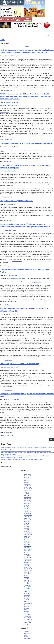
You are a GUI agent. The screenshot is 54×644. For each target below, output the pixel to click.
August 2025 (27, 477)
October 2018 (27, 572)
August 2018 (27, 574)
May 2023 (26, 508)
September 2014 (28, 605)
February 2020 (28, 557)
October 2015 (27, 592)
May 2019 (26, 562)
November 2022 (28, 517)
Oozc (3, 40)
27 (11, 435)
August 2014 (27, 606)
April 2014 (27, 613)
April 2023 (27, 510)
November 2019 (28, 561)
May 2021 (26, 541)
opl (14, 204)
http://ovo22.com (37, 282)
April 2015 (27, 602)
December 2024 (28, 489)
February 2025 (28, 486)
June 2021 (27, 539)
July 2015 (26, 597)
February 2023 (28, 512)
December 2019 (28, 559)
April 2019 (27, 564)
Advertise (5, 45)
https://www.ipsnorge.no (13, 370)
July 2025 (26, 479)
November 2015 (28, 590)
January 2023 (27, 513)
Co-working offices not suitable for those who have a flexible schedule (26, 143)
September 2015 (28, 593)
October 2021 (27, 536)
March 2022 (27, 530)
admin (18, 56)
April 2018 (27, 580)
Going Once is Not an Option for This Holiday (16, 201)
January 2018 (27, 582)
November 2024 (28, 491)
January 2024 (27, 499)
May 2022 (26, 526)
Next (13, 435)
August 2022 (27, 522)
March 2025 (27, 484)
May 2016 (26, 584)
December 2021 (28, 533)
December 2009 (28, 619)
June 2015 (27, 598)
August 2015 (27, 595)
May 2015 (26, 600)
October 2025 (27, 474)
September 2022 (28, 520)
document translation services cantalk (16, 279)
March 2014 (27, 615)
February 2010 (28, 616)
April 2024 (27, 495)
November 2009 (28, 621)
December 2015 (28, 588)
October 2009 (27, 623)
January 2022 (27, 531)
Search (3, 437)
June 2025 (27, 481)
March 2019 (27, 566)
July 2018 (26, 575)
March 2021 (27, 544)
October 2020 (27, 551)
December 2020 (28, 548)
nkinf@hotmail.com (17, 261)
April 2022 (27, 528)
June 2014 (27, 610)
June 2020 (27, 553)
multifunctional (28, 633)
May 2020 (26, 554)
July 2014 (26, 608)
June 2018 (27, 577)
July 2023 (26, 505)
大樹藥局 (27, 47)
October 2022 (27, 518)
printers (26, 637)
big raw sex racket (16, 135)
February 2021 (28, 546)
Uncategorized (8, 90)
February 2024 (28, 497)
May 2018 (26, 579)
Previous (2, 435)
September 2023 (28, 502)
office (25, 635)
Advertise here (47, 36)
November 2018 (28, 571)
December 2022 (28, 515)
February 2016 (28, 585)
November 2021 (28, 535)
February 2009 (28, 624)
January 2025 (27, 487)
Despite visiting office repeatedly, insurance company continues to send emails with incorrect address (26, 451)
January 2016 (27, 587)
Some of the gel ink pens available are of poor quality (20, 364)
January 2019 (27, 567)
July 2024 (26, 492)
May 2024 (26, 494)
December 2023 (28, 500)
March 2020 (27, 556)
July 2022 (26, 523)
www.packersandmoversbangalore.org (9, 105)
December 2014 (28, 603)
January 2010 (27, 618)
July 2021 (26, 538)
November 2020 (28, 549)
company (26, 632)
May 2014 (26, 611)
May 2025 (26, 482)
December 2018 (28, 569)
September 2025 (28, 476)
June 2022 (27, 525)
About (1, 45)
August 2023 (27, 504)
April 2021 (27, 543)
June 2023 (27, 507)
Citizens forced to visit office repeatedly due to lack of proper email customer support (22, 459)
